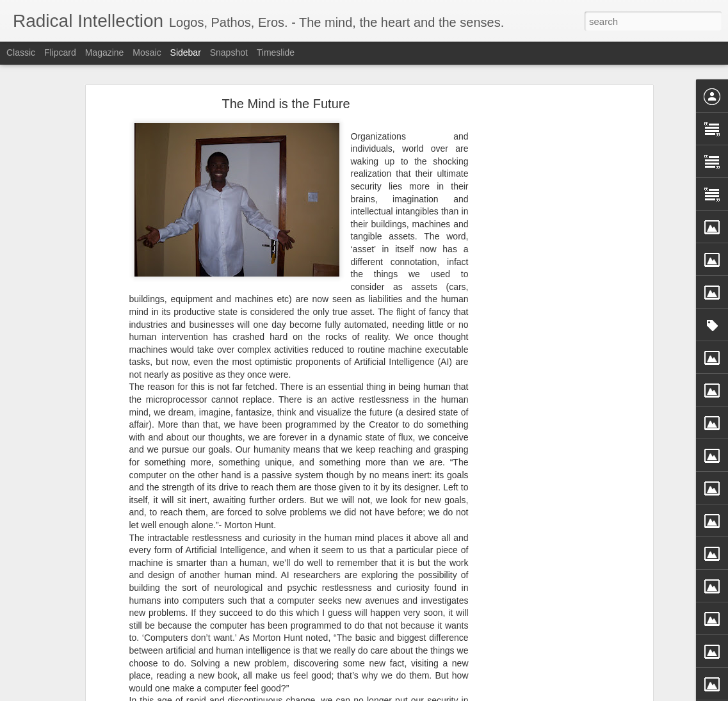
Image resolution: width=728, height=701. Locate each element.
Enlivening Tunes (61, 654)
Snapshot (229, 52)
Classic (21, 52)
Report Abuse (441, 694)
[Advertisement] (539, 245)
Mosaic (147, 52)
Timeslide (276, 52)
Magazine (105, 52)
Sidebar (186, 52)
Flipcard (60, 52)
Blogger (404, 694)
